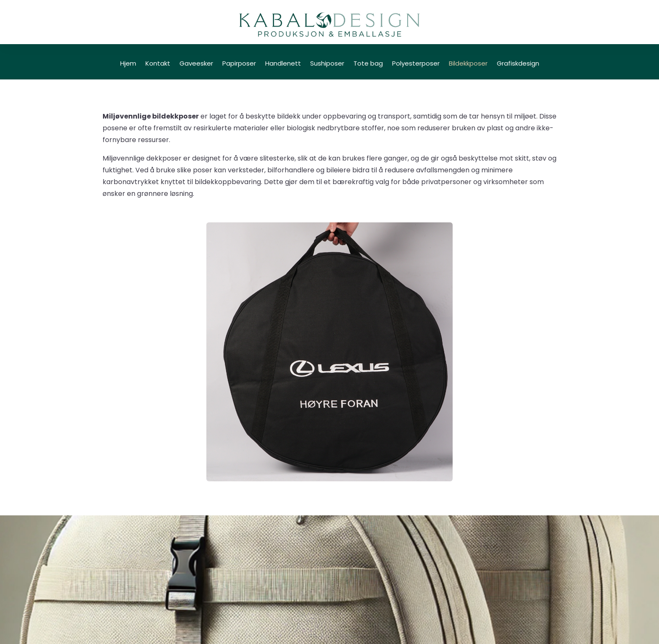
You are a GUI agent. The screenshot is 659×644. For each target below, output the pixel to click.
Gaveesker (196, 64)
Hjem (128, 64)
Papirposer (239, 64)
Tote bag (368, 64)
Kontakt (158, 64)
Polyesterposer (416, 64)
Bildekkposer (468, 64)
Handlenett (283, 64)
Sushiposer (327, 64)
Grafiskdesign (518, 64)
